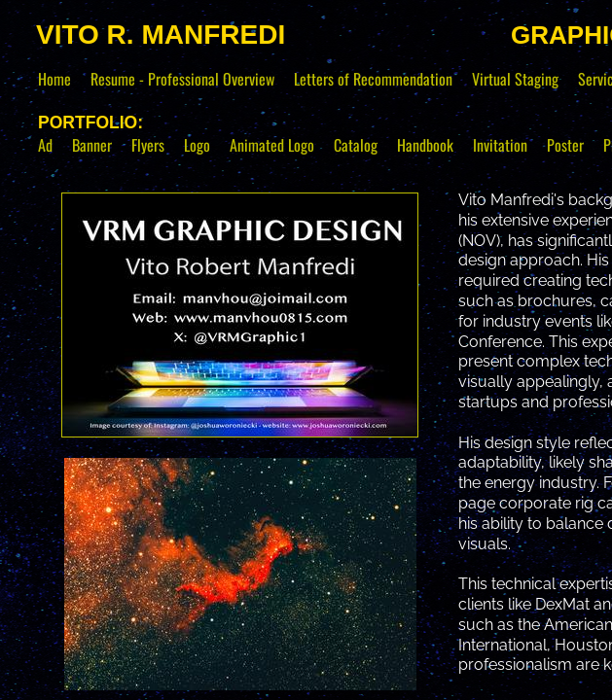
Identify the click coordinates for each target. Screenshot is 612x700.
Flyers (148, 145)
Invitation (500, 145)
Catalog (356, 145)
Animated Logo (272, 145)
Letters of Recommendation (373, 79)
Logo (197, 145)
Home (54, 79)
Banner (92, 145)
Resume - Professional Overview (182, 79)
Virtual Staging (515, 79)
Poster (565, 145)
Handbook (425, 145)
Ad (45, 145)
